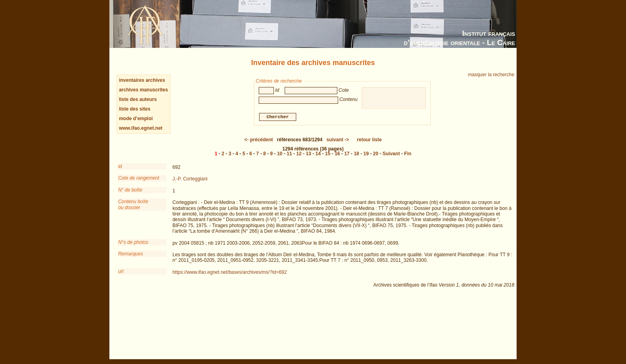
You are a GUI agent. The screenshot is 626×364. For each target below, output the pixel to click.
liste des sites (135, 109)
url (121, 271)
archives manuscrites (144, 90)
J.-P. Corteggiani (190, 179)
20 (375, 154)
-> (338, 140)
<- (259, 140)
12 (299, 154)
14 (318, 154)
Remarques (131, 254)
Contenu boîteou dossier (133, 204)
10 (280, 154)
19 (366, 154)
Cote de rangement (139, 178)
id (120, 166)
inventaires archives (142, 80)
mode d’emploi (136, 119)
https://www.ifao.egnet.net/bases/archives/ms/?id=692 (230, 272)
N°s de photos (133, 242)
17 (347, 154)
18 (356, 154)
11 (289, 154)
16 (337, 154)
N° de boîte (130, 190)
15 (328, 154)
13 (308, 154)
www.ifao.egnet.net (141, 128)
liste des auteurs (138, 99)
